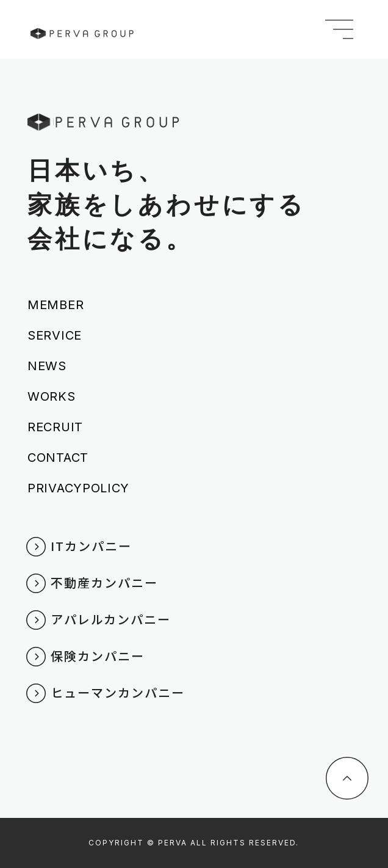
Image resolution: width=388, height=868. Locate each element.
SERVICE (55, 335)
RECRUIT (55, 427)
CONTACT (58, 458)
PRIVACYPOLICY (78, 488)
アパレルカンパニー (111, 619)
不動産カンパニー (104, 582)
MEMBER (56, 305)
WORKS (52, 396)
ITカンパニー (91, 546)
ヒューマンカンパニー (118, 692)
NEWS (47, 366)
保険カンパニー (98, 656)
